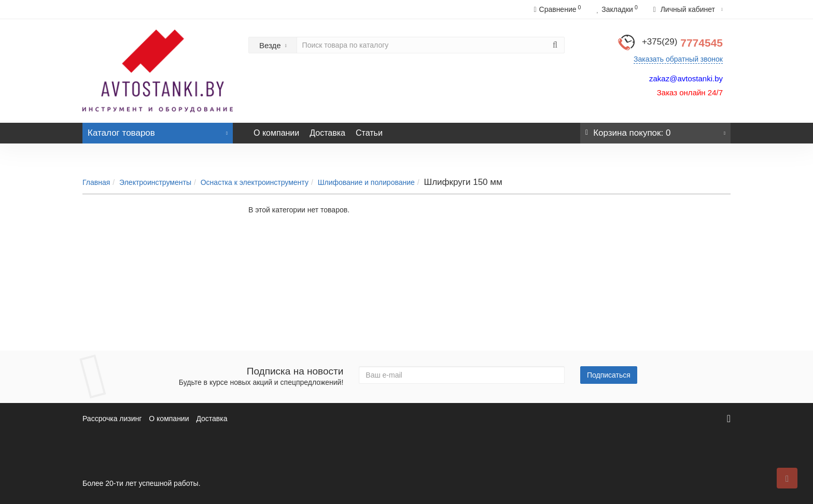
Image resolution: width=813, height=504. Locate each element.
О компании (276, 133)
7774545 (682, 43)
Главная (96, 182)
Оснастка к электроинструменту (255, 182)
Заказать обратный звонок (678, 59)
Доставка (327, 133)
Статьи (369, 133)
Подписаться (609, 375)
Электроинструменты (155, 182)
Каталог (158, 130)
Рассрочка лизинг (112, 419)
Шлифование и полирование (366, 182)
